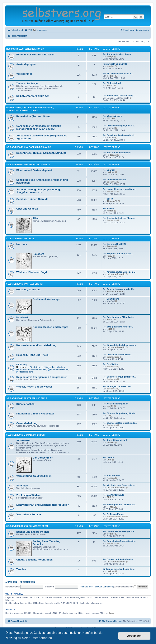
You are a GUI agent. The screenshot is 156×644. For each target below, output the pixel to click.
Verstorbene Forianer (29, 514)
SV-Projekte (23, 441)
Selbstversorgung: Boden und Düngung (29, 147)
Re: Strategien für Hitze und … (118, 386)
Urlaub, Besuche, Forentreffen (34, 560)
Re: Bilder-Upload (112, 83)
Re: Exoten (108, 208)
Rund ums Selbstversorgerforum (25, 49)
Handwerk (22, 317)
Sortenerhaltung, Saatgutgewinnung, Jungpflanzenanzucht (38, 191)
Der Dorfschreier (43, 458)
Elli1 (109, 497)
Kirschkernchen (115, 292)
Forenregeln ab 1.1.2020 (115, 64)
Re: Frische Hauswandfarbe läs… (120, 289)
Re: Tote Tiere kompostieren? (118, 153)
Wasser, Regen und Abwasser (34, 387)
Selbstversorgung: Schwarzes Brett (27, 526)
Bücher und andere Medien (33, 532)
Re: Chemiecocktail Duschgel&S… (120, 423)
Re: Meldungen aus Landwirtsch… (120, 505)
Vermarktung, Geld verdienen (34, 476)
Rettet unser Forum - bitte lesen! (36, 55)
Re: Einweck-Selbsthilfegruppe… (119, 345)
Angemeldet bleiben (125, 587)
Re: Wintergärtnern (112, 116)
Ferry (110, 256)
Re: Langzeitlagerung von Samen (120, 189)
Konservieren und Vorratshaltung (36, 345)
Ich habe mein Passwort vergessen (96, 587)
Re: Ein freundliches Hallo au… (118, 74)
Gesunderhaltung (27, 423)
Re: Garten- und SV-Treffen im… (119, 559)
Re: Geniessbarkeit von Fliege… (119, 218)
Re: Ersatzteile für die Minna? (118, 355)
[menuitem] (28, 30)
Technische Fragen (28, 83)
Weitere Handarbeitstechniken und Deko (41, 368)
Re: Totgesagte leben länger (117, 54)
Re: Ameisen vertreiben (115, 180)
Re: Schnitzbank (111, 299)
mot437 (111, 443)
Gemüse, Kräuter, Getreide (32, 199)
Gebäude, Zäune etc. (29, 289)
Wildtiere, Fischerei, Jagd (32, 272)
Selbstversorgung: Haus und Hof (25, 284)
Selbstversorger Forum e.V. (33, 96)
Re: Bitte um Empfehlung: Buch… (120, 413)
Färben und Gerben (58, 369)
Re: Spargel (109, 170)
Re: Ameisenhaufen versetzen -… (120, 272)
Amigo (110, 57)
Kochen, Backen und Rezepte (50, 327)
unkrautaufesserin (116, 274)
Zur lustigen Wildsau (29, 495)
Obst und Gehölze (27, 209)
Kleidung (22, 365)
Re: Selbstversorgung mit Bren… (119, 377)
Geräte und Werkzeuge (46, 299)
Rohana (111, 246)
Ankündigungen (26, 64)
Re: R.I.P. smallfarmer (114, 514)
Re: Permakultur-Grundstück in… (120, 541)
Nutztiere (22, 244)
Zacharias (112, 182)
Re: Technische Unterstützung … (119, 96)
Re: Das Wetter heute (113, 495)
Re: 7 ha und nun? (112, 476)
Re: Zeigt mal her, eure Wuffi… (118, 254)
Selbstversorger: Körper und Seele (27, 398)
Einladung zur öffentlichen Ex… (119, 569)
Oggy (111, 613)
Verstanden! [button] (135, 636)
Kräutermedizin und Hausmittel (35, 414)
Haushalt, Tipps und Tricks (32, 355)
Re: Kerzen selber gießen (115, 404)
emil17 (110, 85)
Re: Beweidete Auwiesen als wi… (119, 135)
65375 (110, 118)
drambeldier (113, 357)
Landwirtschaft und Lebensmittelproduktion (43, 505)
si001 (110, 329)
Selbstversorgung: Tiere (20, 239)
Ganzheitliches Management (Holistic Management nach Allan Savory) (39, 127)
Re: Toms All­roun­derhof (115, 440)
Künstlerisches (25, 404)
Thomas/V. (112, 201)
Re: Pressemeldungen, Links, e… (120, 126)
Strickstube (34, 367)
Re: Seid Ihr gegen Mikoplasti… (119, 317)
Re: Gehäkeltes (110, 364)
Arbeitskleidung (25, 372)
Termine (21, 569)
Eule (109, 460)
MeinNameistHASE (116, 516)
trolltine (111, 76)
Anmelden (11, 582)
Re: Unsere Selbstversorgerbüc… (120, 531)
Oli (108, 416)
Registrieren (27, 582)
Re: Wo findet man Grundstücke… (120, 485)
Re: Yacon (108, 199)
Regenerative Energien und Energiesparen (42, 377)
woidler (111, 66)
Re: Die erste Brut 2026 (114, 244)
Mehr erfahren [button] (42, 638)
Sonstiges (22, 486)
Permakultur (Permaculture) (33, 116)
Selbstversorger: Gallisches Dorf (26, 435)
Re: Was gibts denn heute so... (118, 327)
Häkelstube (48, 367)
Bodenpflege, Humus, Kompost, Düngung (41, 153)
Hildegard (112, 155)
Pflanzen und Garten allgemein (35, 170)
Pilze (35, 218)
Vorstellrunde (24, 74)
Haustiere (38, 254)
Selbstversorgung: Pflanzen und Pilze (28, 165)
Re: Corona (109, 457)
